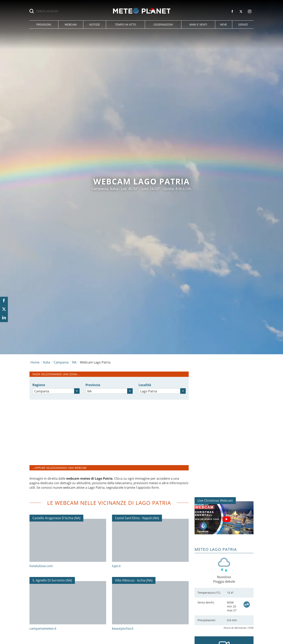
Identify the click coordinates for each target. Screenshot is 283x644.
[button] (44, 25)
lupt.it (116, 566)
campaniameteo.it (43, 628)
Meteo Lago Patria (216, 549)
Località (145, 385)
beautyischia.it (123, 628)
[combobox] (56, 391)
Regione (39, 385)
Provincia (93, 385)
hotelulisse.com (41, 566)
